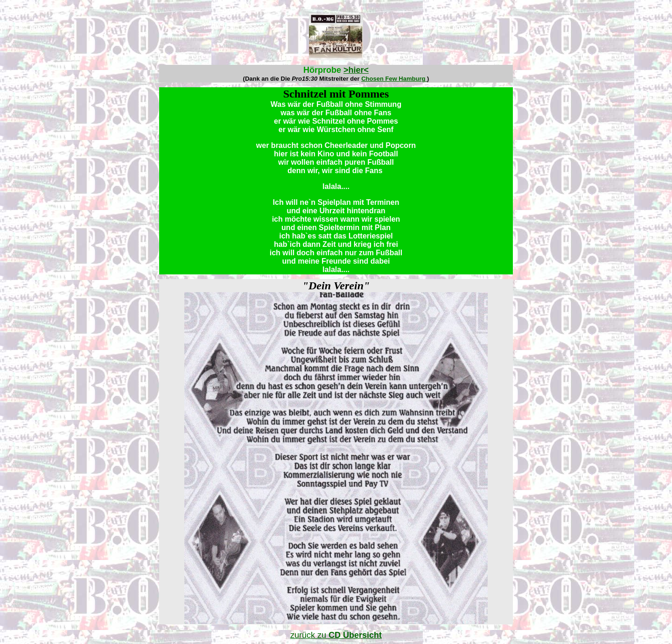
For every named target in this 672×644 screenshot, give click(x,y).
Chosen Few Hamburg (394, 79)
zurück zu (336, 635)
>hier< (356, 70)
